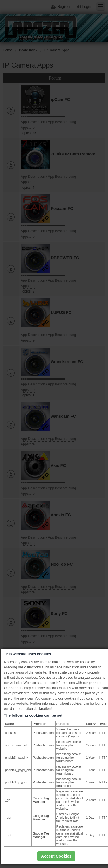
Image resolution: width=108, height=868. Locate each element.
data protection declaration (30, 709)
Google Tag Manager (41, 800)
